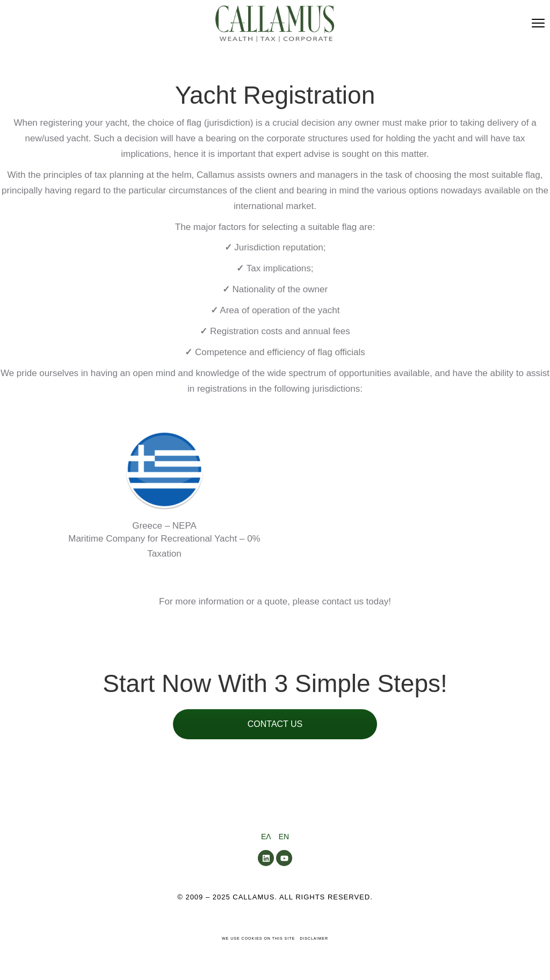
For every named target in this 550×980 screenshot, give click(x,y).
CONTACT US (275, 724)
